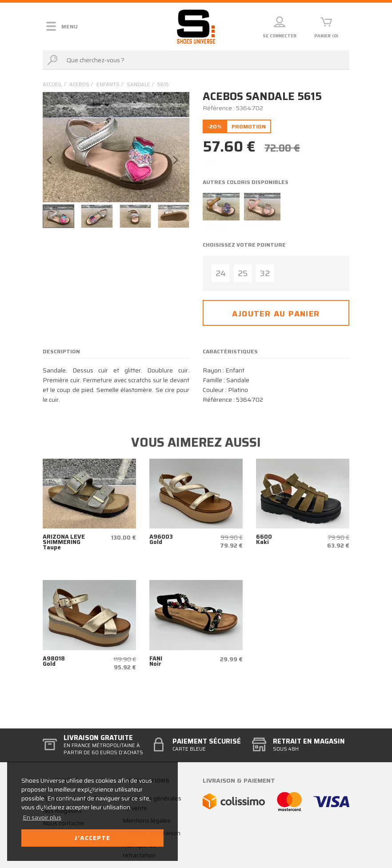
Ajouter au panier (276, 314)
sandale (138, 85)
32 (265, 273)
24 (221, 273)
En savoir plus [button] (42, 817)
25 (243, 273)
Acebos (79, 85)
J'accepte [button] (92, 838)
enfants (108, 85)
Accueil (52, 85)
